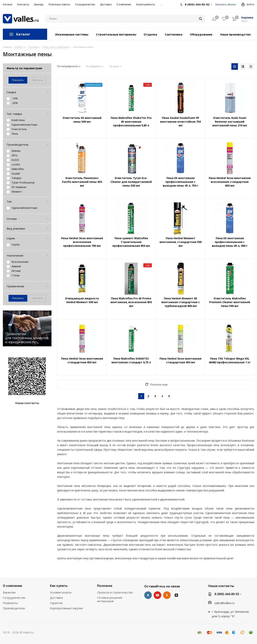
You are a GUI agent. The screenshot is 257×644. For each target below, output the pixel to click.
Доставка (56, 598)
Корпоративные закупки (66, 608)
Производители (14, 608)
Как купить (59, 586)
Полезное (105, 586)
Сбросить (37, 80)
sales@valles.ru (224, 603)
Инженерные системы (72, 34)
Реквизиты (10, 603)
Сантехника (174, 34)
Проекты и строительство (115, 592)
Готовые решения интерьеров (110, 599)
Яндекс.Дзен (176, 595)
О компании (12, 586)
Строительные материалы (116, 34)
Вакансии (9, 592)
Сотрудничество (14, 598)
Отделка (150, 34)
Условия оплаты (61, 592)
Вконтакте (148, 595)
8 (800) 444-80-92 (227, 594)
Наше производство (235, 34)
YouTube (157, 595)
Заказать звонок (226, 4)
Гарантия (56, 603)
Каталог (23, 34)
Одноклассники (167, 595)
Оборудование (201, 34)
